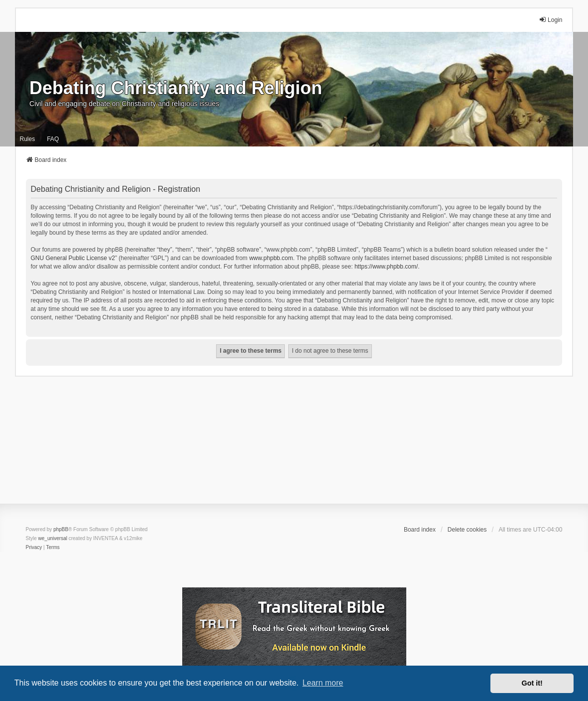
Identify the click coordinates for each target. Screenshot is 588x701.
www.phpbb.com (271, 258)
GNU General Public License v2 (73, 258)
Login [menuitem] (550, 20)
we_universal (53, 538)
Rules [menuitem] (28, 139)
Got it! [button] (532, 683)
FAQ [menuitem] (53, 139)
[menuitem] (34, 548)
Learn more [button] (323, 683)
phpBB (61, 529)
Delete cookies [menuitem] (467, 530)
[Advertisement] (294, 446)
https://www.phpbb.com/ (386, 267)
